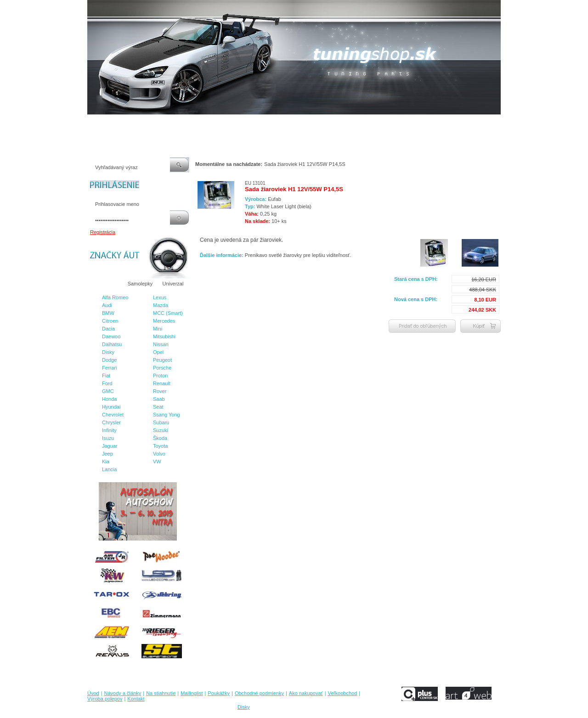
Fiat (106, 376)
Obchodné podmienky (276, 124)
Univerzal (173, 284)
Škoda (160, 438)
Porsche (162, 368)
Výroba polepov (406, 124)
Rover (160, 391)
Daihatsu (112, 344)
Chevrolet (113, 415)
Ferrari (109, 368)
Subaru (161, 422)
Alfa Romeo (115, 297)
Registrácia (103, 232)
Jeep (107, 454)
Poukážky (232, 124)
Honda (109, 399)
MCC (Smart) (168, 313)
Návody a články (126, 124)
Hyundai (111, 407)
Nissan (161, 344)
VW (157, 462)
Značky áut (106, 284)
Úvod (93, 124)
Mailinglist (202, 124)
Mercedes (164, 321)
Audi (107, 305)
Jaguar (110, 446)
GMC (108, 391)
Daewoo (111, 336)
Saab (159, 399)
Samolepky (140, 284)
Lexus (160, 297)
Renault (162, 383)
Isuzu (108, 438)
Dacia (108, 329)
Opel (158, 352)
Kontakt (440, 124)
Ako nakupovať (326, 124)
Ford (107, 383)
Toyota (160, 446)
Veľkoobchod (365, 124)
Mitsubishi (164, 336)
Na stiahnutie (167, 124)
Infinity (109, 430)
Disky (108, 352)
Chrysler (111, 422)
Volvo (159, 454)
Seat (158, 407)
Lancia (109, 469)
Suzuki (161, 430)
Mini (158, 329)
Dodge (109, 360)
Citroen (110, 321)
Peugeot (162, 360)
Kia (106, 462)
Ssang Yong (167, 415)
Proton (160, 376)
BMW (108, 313)
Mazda (161, 305)
